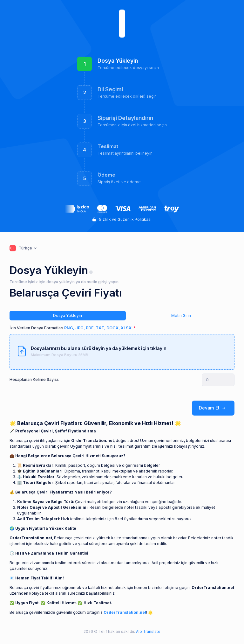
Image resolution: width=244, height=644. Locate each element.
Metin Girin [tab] (181, 315)
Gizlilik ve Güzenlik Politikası (122, 219)
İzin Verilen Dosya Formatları (71, 328)
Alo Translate (148, 631)
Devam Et (213, 408)
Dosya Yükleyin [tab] (68, 315)
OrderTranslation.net (125, 612)
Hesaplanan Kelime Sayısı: (34, 379)
